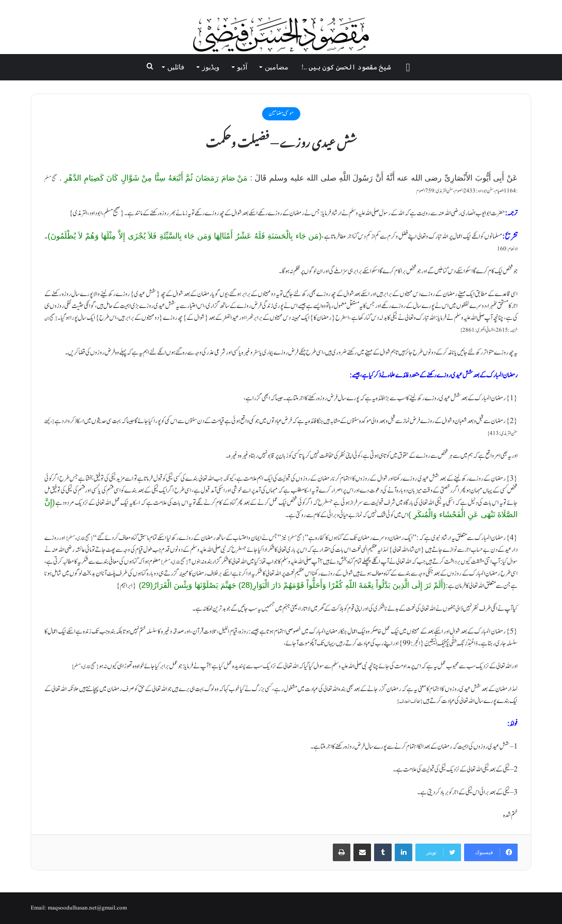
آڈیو (242, 67)
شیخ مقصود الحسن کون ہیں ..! (346, 67)
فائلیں (176, 67)
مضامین (277, 67)
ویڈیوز (211, 67)
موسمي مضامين (281, 113)
